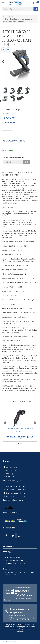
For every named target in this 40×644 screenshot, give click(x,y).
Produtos (12, 17)
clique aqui (7, 600)
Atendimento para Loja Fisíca (15, 487)
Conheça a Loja (10, 467)
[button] (5, 423)
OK (26, 162)
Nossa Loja (9, 473)
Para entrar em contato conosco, (25, 598)
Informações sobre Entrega (14, 493)
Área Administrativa (9, 642)
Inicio (5, 17)
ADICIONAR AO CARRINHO (14, 141)
